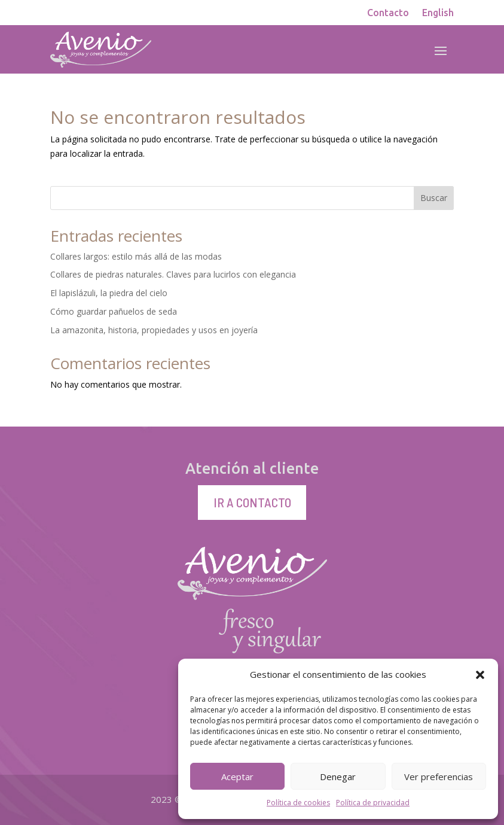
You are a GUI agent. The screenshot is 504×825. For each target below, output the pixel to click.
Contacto (388, 13)
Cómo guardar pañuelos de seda (114, 311)
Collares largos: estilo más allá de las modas (136, 256)
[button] (480, 675)
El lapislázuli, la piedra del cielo (109, 293)
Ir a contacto (252, 502)
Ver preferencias (439, 777)
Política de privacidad (373, 803)
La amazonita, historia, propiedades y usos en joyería (154, 330)
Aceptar (237, 777)
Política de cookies (298, 803)
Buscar (434, 198)
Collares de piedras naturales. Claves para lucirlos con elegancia (173, 274)
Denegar (338, 777)
